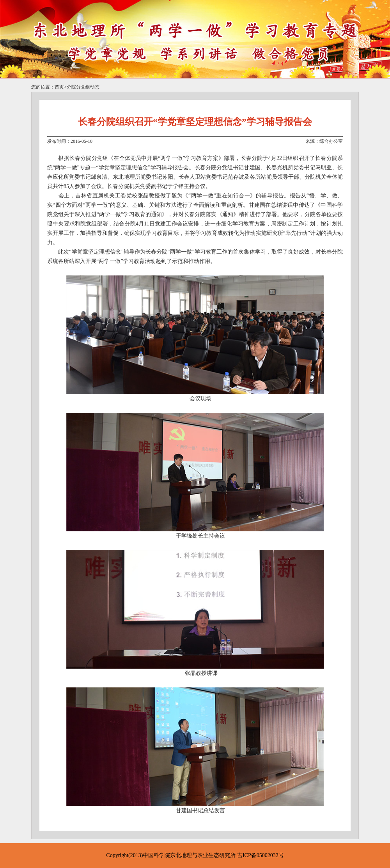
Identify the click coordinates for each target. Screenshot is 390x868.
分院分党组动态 (83, 87)
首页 (59, 87)
